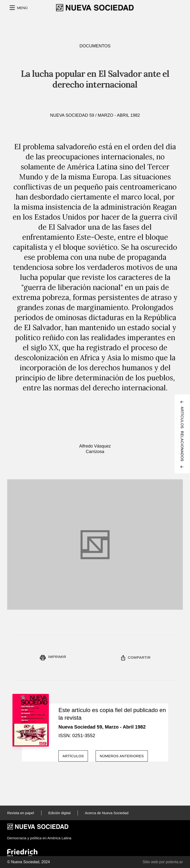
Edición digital (60, 813)
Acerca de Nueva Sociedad (107, 813)
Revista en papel (21, 813)
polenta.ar (174, 862)
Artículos (73, 756)
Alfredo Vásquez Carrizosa (95, 449)
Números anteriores (122, 756)
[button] (18, 8)
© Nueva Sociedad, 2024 (29, 862)
